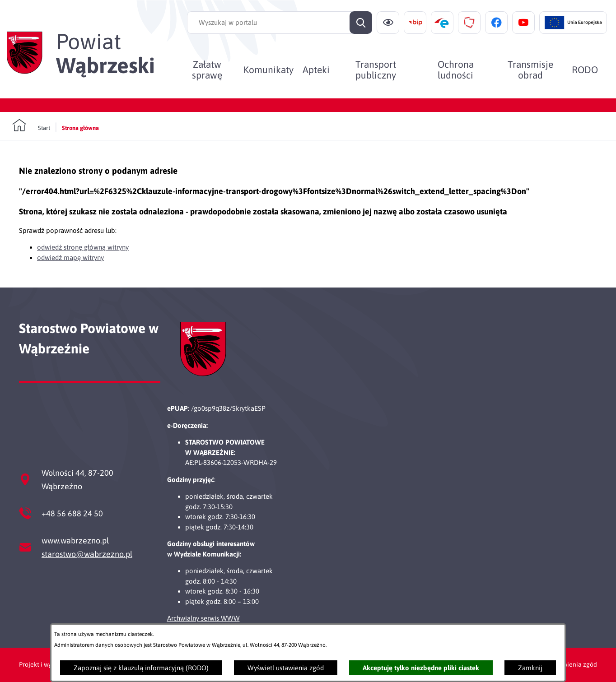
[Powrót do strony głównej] (31, 125)
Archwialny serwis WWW (203, 618)
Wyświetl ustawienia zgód (286, 668)
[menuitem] (207, 70)
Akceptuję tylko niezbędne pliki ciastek (421, 668)
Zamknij (530, 668)
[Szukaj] (361, 23)
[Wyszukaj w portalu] (280, 23)
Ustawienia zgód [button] (573, 664)
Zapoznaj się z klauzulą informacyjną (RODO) (141, 668)
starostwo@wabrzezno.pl (87, 554)
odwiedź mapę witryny (70, 257)
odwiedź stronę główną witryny (83, 247)
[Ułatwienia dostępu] (388, 23)
